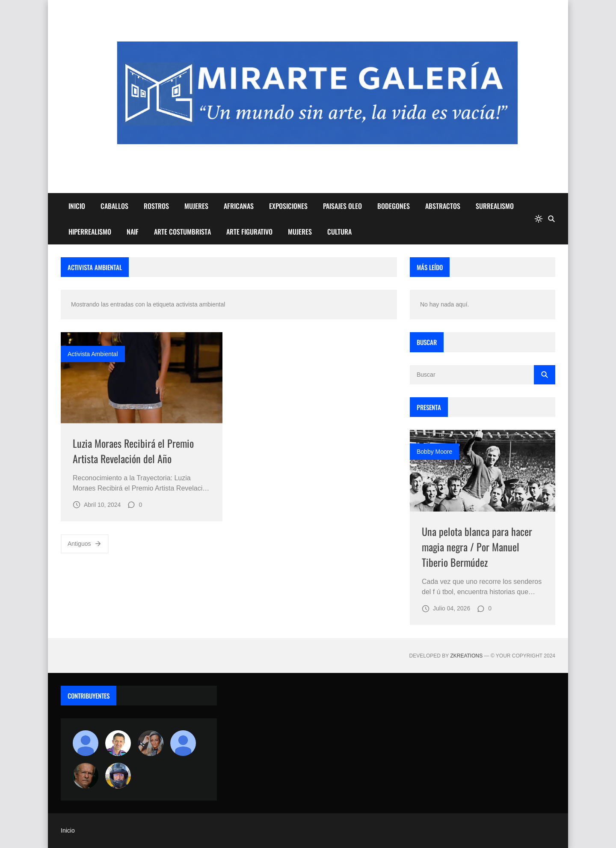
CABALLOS (114, 206)
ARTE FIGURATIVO (249, 232)
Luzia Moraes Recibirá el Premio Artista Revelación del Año (133, 451)
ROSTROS (156, 206)
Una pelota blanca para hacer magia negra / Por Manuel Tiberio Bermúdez (477, 547)
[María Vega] (183, 743)
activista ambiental (93, 354)
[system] (539, 219)
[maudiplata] (118, 776)
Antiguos (85, 544)
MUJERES (196, 206)
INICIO (77, 206)
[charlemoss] (86, 776)
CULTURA (339, 232)
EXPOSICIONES (288, 206)
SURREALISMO (495, 206)
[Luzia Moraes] (151, 743)
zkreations (466, 656)
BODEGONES (394, 206)
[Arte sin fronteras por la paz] (118, 743)
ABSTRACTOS (443, 206)
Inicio (68, 830)
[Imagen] (142, 378)
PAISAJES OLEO (342, 206)
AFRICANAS (239, 206)
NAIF (133, 232)
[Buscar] (551, 219)
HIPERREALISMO (90, 232)
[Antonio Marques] (86, 743)
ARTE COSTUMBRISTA (182, 232)
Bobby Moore (434, 452)
